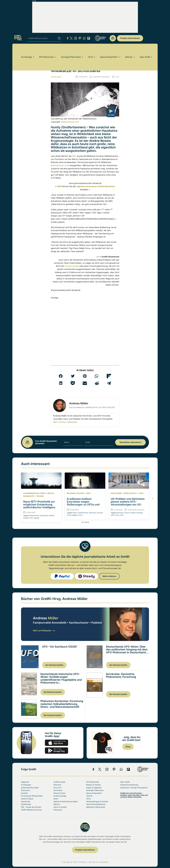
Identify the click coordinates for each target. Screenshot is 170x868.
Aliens (75, 513)
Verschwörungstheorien (96, 804)
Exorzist (100, 513)
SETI (32, 518)
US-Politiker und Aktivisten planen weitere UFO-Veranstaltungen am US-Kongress (128, 503)
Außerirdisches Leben (34, 493)
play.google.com (56, 751)
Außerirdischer (83, 513)
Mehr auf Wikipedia (44, 631)
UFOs (90, 49)
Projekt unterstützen (130, 38)
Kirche (69, 515)
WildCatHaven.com (70, 122)
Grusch (127, 513)
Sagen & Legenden (94, 788)
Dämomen (92, 513)
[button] (61, 376)
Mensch (129, 49)
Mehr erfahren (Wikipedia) (65, 422)
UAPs (113, 515)
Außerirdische (34, 515)
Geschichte (26, 802)
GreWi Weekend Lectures (31, 810)
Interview (57, 785)
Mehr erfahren (109, 576)
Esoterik (24, 793)
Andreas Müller (56, 77)
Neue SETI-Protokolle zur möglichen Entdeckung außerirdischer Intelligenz (39, 504)
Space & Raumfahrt (109, 49)
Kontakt (51, 515)
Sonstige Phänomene (71, 49)
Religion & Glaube (75, 493)
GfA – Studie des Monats (31, 807)
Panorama (58, 810)
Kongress (140, 513)
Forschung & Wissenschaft (32, 796)
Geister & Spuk (27, 799)
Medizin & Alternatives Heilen (66, 802)
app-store (56, 743)
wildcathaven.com (60, 165)
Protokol (26, 518)
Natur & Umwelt (60, 807)
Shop (128, 747)
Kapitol (133, 513)
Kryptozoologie (34, 56)
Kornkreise (58, 790)
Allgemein (25, 782)
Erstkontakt (44, 515)
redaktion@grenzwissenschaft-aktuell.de (113, 38)
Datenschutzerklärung (129, 785)
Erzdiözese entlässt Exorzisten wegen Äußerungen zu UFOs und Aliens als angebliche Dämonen (83, 505)
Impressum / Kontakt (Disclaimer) (134, 788)
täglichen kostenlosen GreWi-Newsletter (96, 186)
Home (23, 56)
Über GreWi (145, 49)
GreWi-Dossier (59, 782)
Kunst (56, 799)
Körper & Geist (59, 793)
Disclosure (116, 493)
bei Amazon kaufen (54, 665)
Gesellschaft (130, 493)
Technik (40, 496)
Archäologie (27, 49)
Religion (75, 515)
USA (122, 515)
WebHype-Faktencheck (96, 807)
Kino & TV (58, 788)
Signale (37, 518)
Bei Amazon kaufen (53, 715)
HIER (59, 186)
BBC (74, 156)
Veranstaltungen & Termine (97, 802)
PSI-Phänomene (47, 49)
